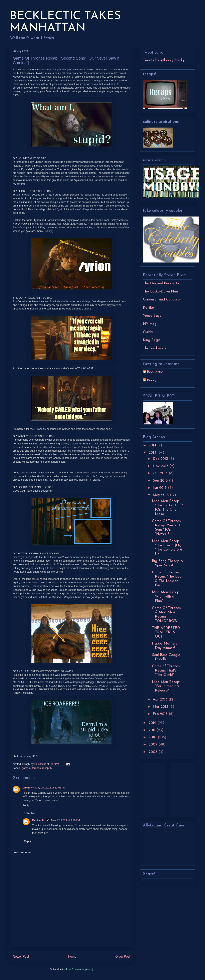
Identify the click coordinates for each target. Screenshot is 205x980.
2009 (154, 745)
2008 (154, 752)
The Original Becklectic (161, 283)
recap (46, 768)
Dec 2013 (161, 459)
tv (51, 768)
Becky (152, 380)
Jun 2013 (160, 488)
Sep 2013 (161, 481)
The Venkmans (155, 348)
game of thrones (31, 768)
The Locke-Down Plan (160, 292)
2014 (153, 446)
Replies (31, 813)
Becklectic (39, 820)
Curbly (148, 332)
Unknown (28, 788)
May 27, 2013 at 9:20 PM (65, 820)
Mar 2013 (161, 707)
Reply (26, 805)
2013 (153, 453)
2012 (153, 723)
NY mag (150, 324)
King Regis (152, 340)
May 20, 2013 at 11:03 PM (51, 788)
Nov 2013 (161, 466)
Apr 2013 (161, 700)
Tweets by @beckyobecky (164, 60)
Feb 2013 (161, 714)
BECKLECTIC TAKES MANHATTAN (65, 22)
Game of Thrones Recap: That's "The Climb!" (166, 671)
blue (35, 579)
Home (72, 957)
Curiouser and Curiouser (162, 300)
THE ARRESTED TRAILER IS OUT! (166, 632)
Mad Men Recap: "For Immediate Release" (166, 686)
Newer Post (21, 957)
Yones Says (152, 316)
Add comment (23, 852)
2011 (153, 730)
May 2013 (161, 495)
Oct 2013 (161, 473)
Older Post (123, 957)
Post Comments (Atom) (79, 969)
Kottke (148, 308)
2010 (153, 737)
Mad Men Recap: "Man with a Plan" (166, 597)
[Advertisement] (155, 789)
